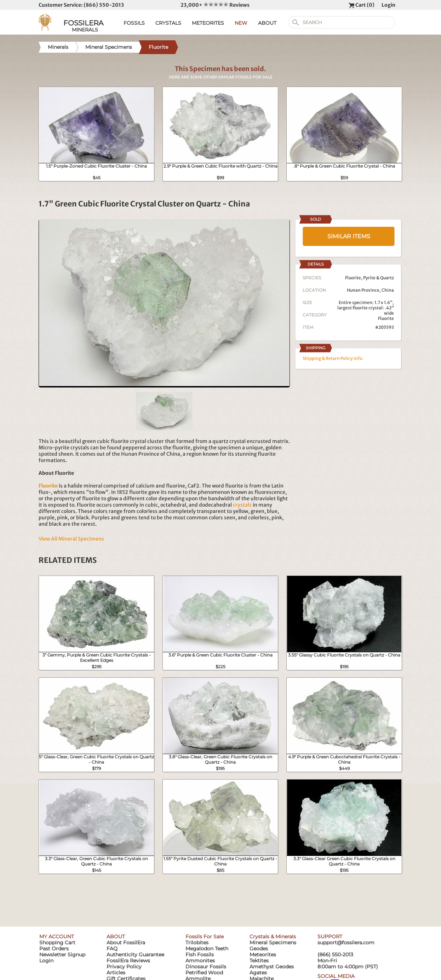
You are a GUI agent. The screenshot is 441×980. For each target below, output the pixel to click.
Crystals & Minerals (273, 937)
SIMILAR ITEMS (349, 236)
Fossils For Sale (205, 937)
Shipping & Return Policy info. (333, 358)
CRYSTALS (168, 23)
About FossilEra (126, 943)
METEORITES (208, 23)
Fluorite (386, 318)
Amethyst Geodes (272, 967)
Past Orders (54, 949)
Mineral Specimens (273, 943)
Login (388, 5)
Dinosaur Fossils (206, 967)
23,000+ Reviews (215, 5)
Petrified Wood (204, 973)
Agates (258, 973)
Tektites (259, 961)
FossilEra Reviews (128, 961)
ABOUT (267, 23)
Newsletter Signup (62, 955)
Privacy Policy (124, 967)
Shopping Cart (57, 943)
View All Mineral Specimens (71, 539)
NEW (241, 23)
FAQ (112, 949)
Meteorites (263, 955)
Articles (116, 973)
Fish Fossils (200, 955)
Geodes (259, 949)
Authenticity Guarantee (135, 955)
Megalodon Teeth (207, 949)
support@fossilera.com (346, 943)
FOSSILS (134, 23)
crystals (242, 505)
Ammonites (200, 961)
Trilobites (197, 943)
